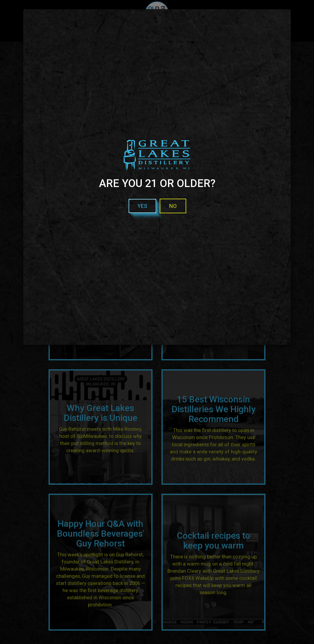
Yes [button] (142, 206)
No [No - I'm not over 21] (173, 206)
